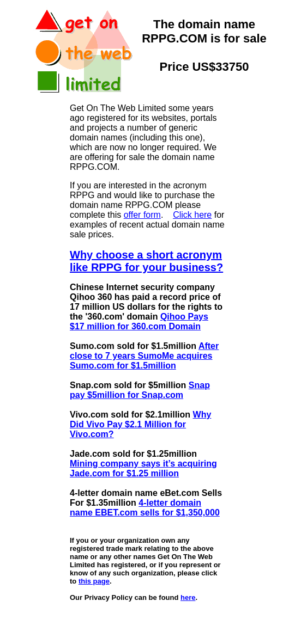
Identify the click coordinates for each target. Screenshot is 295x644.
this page (94, 581)
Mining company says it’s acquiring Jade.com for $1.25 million (143, 468)
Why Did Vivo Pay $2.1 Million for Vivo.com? (140, 424)
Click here (192, 215)
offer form (142, 215)
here (188, 597)
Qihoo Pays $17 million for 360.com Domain (139, 321)
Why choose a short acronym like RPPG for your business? (146, 261)
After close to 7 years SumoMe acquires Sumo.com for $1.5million (144, 356)
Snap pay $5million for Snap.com (140, 390)
